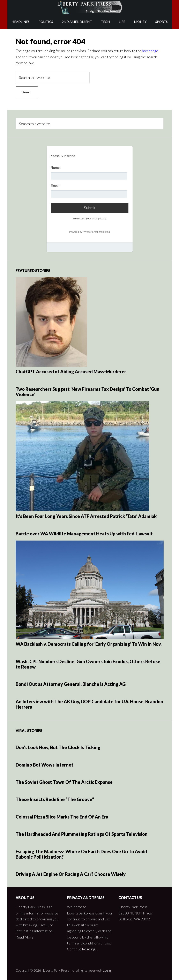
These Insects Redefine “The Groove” (55, 799)
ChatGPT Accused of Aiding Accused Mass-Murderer (71, 372)
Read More (25, 937)
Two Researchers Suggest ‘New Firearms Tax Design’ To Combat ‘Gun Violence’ (88, 391)
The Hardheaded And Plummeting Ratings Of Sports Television (82, 834)
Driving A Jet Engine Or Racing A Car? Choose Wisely (71, 874)
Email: (56, 186)
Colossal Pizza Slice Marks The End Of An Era (62, 817)
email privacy (99, 218)
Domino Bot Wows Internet (44, 765)
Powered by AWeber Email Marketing (89, 232)
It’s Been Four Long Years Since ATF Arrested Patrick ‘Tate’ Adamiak (86, 516)
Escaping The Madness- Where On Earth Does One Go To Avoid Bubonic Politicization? (81, 854)
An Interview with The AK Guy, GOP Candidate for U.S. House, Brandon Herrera (89, 704)
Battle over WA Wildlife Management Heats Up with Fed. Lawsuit (84, 533)
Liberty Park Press (90, 7)
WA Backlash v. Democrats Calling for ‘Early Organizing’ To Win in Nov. (89, 644)
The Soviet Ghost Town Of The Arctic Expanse (64, 782)
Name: (56, 168)
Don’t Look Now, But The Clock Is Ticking (58, 747)
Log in (107, 970)
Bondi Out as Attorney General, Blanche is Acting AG (71, 684)
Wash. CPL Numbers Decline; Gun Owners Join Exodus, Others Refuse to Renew (88, 664)
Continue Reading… (83, 949)
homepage (150, 51)
